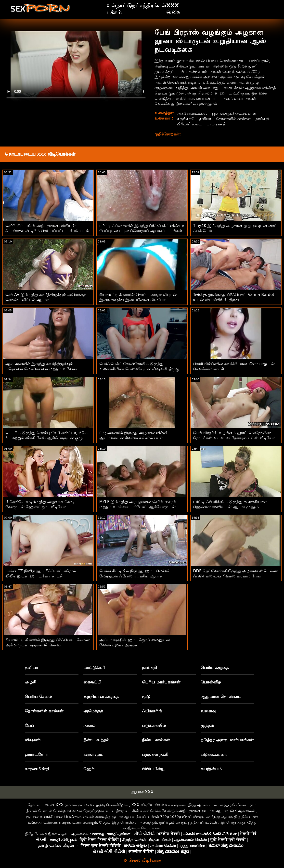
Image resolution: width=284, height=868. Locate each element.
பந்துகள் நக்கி (155, 754)
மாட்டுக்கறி (237, 124)
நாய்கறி (184, 124)
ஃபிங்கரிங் (152, 711)
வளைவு (208, 711)
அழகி (31, 682)
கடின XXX (54, 805)
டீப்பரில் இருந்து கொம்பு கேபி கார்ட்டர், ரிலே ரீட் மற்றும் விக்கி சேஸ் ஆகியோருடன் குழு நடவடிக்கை (46, 438)
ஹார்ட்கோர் (36, 754)
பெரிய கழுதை (215, 668)
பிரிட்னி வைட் (209, 124)
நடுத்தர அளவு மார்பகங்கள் (227, 740)
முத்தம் (207, 725)
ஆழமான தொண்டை (221, 696)
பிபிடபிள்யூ (154, 769)
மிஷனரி (33, 740)
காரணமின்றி (37, 769)
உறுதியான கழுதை (101, 696)
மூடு (146, 696)
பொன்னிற (211, 682)
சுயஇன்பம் (211, 769)
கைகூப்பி (92, 682)
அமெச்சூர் (93, 711)
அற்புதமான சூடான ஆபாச (203, 811)
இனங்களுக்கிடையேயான (237, 113)
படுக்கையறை (214, 754)
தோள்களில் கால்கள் (235, 119)
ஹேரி (89, 769)
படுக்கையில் (154, 725)
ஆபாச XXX (142, 792)
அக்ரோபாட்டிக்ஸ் (193, 113)
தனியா (206, 119)
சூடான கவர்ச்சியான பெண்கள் (53, 817)
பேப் (29, 725)
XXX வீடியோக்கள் (148, 805)
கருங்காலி (186, 119)
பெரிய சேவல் (38, 696)
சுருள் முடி (93, 754)
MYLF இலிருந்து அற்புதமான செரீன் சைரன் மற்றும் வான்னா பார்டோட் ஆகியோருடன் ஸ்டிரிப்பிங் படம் (138, 507)
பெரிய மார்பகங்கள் (161, 682)
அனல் (89, 725)
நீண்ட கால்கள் (156, 740)
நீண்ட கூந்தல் (96, 740)
